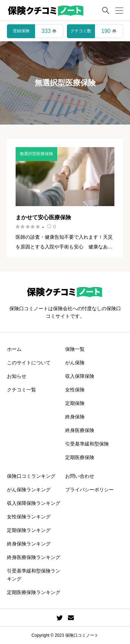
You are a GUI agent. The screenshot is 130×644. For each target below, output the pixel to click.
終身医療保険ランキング (34, 557)
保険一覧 (75, 349)
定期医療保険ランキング (34, 592)
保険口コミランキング (31, 476)
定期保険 (75, 403)
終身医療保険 (80, 430)
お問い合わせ (80, 476)
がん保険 (75, 363)
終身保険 (75, 417)
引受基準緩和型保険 (87, 444)
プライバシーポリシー (89, 490)
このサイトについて (29, 363)
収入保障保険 (80, 376)
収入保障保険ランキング (34, 503)
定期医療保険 (80, 457)
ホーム (14, 349)
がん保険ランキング (29, 490)
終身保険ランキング (29, 544)
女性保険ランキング (29, 517)
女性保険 (75, 390)
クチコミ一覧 (21, 390)
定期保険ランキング (29, 530)
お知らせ (17, 376)
